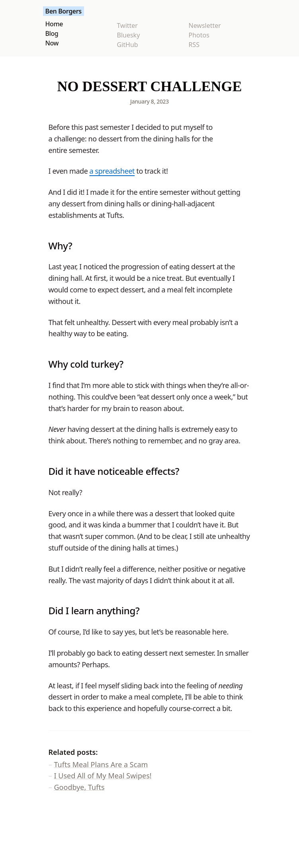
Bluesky (129, 35)
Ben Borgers (64, 11)
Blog (52, 33)
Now (52, 43)
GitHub (128, 45)
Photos (199, 35)
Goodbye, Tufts (79, 787)
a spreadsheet (112, 171)
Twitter (127, 25)
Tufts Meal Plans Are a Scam (101, 764)
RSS (194, 45)
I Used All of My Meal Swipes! (103, 776)
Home (54, 24)
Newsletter (205, 25)
